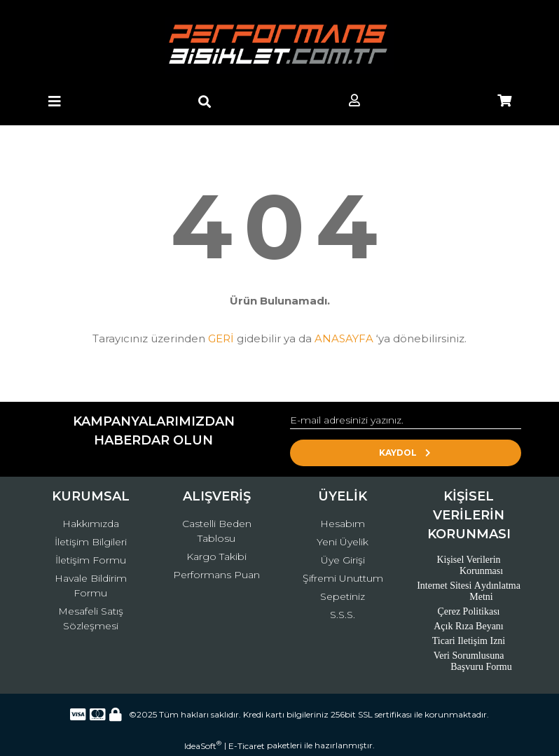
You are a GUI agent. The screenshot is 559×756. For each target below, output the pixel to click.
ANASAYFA (344, 338)
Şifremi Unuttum (343, 578)
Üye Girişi (343, 560)
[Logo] (279, 45)
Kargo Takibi (216, 556)
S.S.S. (343, 615)
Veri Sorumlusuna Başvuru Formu (473, 661)
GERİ (221, 338)
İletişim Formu (91, 560)
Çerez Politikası (468, 611)
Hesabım (343, 524)
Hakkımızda (91, 524)
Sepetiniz (343, 596)
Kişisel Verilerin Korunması (470, 565)
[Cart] (504, 101)
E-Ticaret (247, 746)
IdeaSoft (203, 745)
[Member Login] (354, 101)
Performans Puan (216, 575)
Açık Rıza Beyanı (469, 626)
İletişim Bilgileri (91, 542)
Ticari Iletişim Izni (469, 641)
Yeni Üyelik (343, 542)
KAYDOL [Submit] (406, 453)
